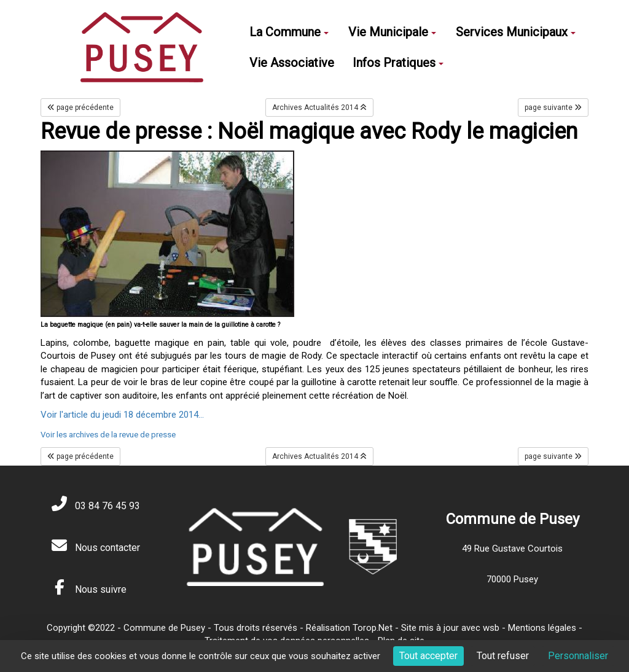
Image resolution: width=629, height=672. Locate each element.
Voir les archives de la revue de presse (108, 435)
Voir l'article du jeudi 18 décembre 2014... (122, 415)
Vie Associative (292, 63)
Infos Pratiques (398, 63)
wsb (491, 628)
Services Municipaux (516, 32)
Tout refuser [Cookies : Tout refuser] (503, 656)
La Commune (289, 32)
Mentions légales (542, 628)
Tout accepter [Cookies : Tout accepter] (428, 656)
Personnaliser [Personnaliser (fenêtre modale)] (578, 656)
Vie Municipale (392, 32)
